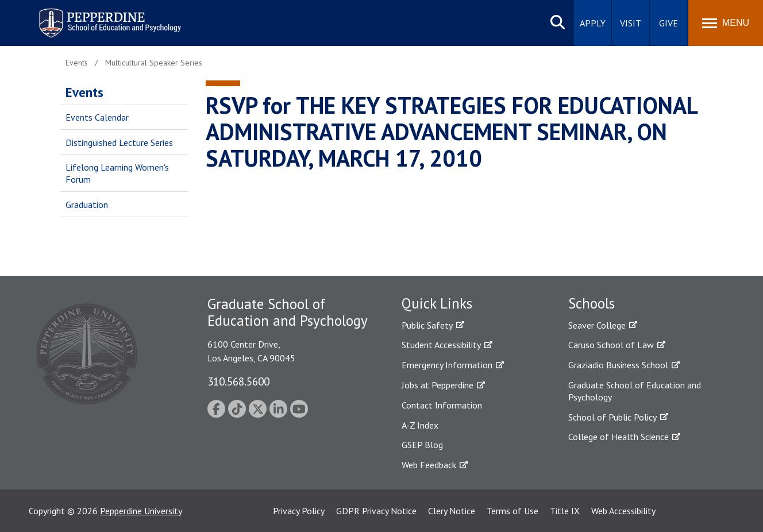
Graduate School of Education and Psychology (635, 391)
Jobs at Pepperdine (438, 385)
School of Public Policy (612, 417)
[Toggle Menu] (726, 23)
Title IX (565, 511)
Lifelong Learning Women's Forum (117, 173)
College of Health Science (619, 437)
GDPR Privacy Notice (376, 511)
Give (668, 23)
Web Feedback (429, 465)
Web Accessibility (623, 511)
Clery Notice (452, 511)
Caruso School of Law (611, 345)
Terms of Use (512, 511)
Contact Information (442, 405)
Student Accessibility (441, 345)
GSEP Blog (422, 445)
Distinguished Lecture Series (119, 142)
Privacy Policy (299, 511)
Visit (631, 23)
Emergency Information (447, 365)
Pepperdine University (141, 511)
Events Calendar (97, 117)
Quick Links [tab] (437, 303)
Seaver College (597, 325)
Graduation (87, 205)
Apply (593, 23)
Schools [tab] (591, 303)
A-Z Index (420, 425)
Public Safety (427, 325)
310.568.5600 (238, 381)
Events (84, 92)
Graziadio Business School (618, 365)
